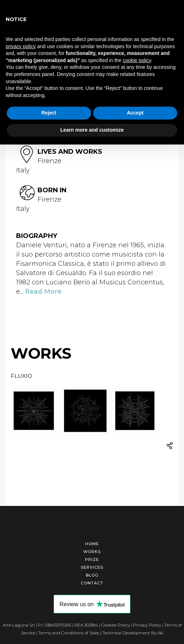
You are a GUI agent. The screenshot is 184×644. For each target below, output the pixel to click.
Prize (92, 559)
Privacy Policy (147, 625)
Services (92, 567)
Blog (92, 575)
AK (160, 633)
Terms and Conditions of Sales (69, 633)
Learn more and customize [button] (92, 130)
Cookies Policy (115, 625)
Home (92, 544)
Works (92, 552)
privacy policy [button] (21, 46)
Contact (92, 583)
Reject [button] (49, 113)
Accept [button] (135, 113)
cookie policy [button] (137, 60)
